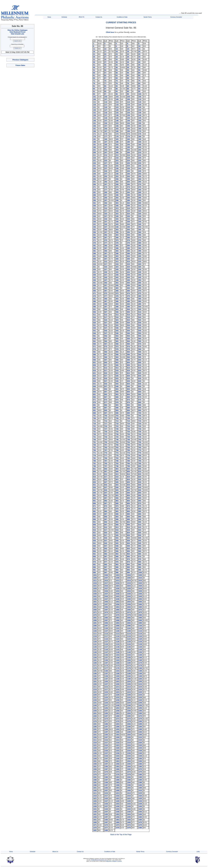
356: (95, 232)
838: (117, 487)
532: (106, 325)
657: (106, 392)
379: (129, 243)
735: (140, 432)
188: (117, 142)
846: (95, 493)
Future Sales (20, 65)
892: (106, 517)
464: (129, 288)
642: (106, 384)
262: (106, 182)
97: (106, 94)
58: (117, 73)
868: (117, 503)
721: (95, 426)
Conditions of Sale (122, 17)
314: (129, 208)
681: (95, 405)
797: (106, 466)
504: (129, 309)
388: (117, 248)
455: (140, 283)
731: (95, 432)
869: (129, 503)
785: (140, 458)
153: (117, 123)
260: (140, 179)
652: (106, 389)
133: (117, 113)
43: (117, 65)
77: (106, 83)
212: (106, 155)
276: (95, 190)
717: (106, 424)
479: (129, 296)
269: (129, 184)
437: (106, 275)
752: (106, 442)
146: (95, 121)
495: (140, 304)
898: (117, 519)
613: (117, 368)
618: (117, 371)
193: (117, 145)
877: (106, 509)
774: (129, 453)
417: (106, 264)
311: (95, 208)
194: (129, 145)
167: (106, 131)
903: (117, 522)
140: (140, 115)
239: (129, 169)
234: (129, 166)
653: (117, 389)
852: (106, 495)
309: (129, 206)
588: (117, 355)
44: (128, 65)
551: (95, 336)
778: (117, 456)
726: (95, 429)
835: (140, 485)
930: (140, 535)
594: (129, 357)
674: (129, 400)
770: (140, 450)
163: (117, 129)
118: (117, 105)
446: (95, 280)
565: (140, 341)
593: (117, 357)
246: (95, 174)
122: (106, 107)
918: (117, 530)
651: (95, 389)
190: (140, 142)
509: (129, 312)
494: (129, 304)
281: (95, 192)
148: (117, 121)
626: (95, 376)
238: (117, 169)
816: (95, 477)
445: (140, 278)
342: (106, 224)
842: (106, 490)
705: (140, 416)
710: (140, 418)
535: (140, 325)
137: (106, 115)
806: (95, 472)
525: (140, 320)
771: (95, 453)
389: (129, 248)
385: (140, 246)
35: (139, 60)
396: (95, 254)
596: (95, 360)
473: (117, 293)
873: (117, 506)
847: (106, 493)
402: (106, 256)
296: (95, 200)
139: (129, 115)
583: (117, 352)
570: (140, 344)
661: (95, 394)
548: (117, 333)
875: (140, 506)
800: (140, 466)
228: (117, 163)
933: (117, 538)
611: (95, 368)
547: (106, 333)
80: (139, 83)
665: (140, 394)
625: (140, 373)
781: (95, 458)
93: (117, 91)
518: (117, 317)
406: (95, 259)
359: (129, 232)
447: (106, 280)
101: (95, 97)
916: (95, 530)
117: (106, 105)
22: (106, 54)
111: (95, 102)
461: (95, 288)
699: (129, 413)
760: (140, 445)
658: (117, 392)
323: (117, 214)
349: (129, 227)
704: (129, 416)
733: (117, 432)
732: (106, 432)
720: (140, 424)
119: (129, 105)
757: (106, 445)
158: (117, 126)
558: (117, 339)
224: (129, 161)
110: (140, 99)
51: (94, 70)
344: (129, 224)
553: (117, 336)
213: (117, 155)
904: (129, 522)
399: (129, 254)
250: (140, 174)
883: (117, 511)
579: (129, 349)
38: (117, 62)
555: (140, 336)
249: (129, 174)
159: (129, 126)
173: (117, 134)
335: (140, 219)
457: (106, 285)
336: (95, 222)
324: (129, 214)
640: (140, 381)
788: (117, 461)
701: (95, 416)
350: (140, 227)
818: (117, 477)
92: (106, 91)
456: (95, 285)
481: (95, 299)
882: (106, 511)
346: (95, 227)
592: (106, 357)
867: (106, 503)
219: (129, 158)
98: (117, 94)
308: (117, 206)
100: (140, 94)
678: (117, 402)
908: (117, 525)
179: (129, 137)
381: (95, 246)
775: (140, 453)
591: (95, 357)
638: (117, 381)
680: (140, 402)
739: (129, 434)
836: (95, 487)
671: (95, 400)
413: (117, 262)
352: (106, 230)
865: (140, 501)
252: (106, 176)
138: (117, 115)
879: (129, 509)
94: (128, 91)
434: (129, 272)
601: (95, 363)
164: (129, 129)
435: (140, 272)
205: (140, 150)
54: (128, 70)
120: (140, 105)
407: (106, 259)
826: (95, 482)
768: (117, 450)
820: (140, 477)
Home (49, 17)
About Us (82, 17)
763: (117, 448)
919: (129, 530)
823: (117, 480)
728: (117, 429)
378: (117, 243)
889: (129, 514)
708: (117, 418)
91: (94, 91)
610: (140, 365)
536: (95, 328)
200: (140, 147)
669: (129, 397)
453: (117, 283)
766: (95, 450)
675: (140, 400)
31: (94, 60)
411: (95, 262)
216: (95, 158)
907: (106, 525)
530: (140, 323)
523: (117, 320)
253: (117, 176)
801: (95, 469)
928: (117, 535)
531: (95, 325)
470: (140, 291)
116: (95, 105)
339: (129, 222)
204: (129, 150)
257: (106, 179)
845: (140, 490)
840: (140, 487)
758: (117, 445)
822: (106, 480)
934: (129, 538)
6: (94, 46)
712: (106, 421)
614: (129, 368)
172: (106, 134)
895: (140, 517)
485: (140, 299)
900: (140, 519)
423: (117, 267)
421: (95, 267)
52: (106, 70)
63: (117, 75)
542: (106, 331)
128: (117, 110)
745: (140, 437)
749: (129, 440)
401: (95, 256)
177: (106, 137)
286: (95, 195)
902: (106, 522)
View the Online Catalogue (17, 30)
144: (129, 118)
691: (95, 410)
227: (106, 163)
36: (94, 62)
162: (106, 129)
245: (140, 171)
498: (117, 307)
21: (94, 54)
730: (140, 429)
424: (129, 267)
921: (95, 533)
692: (106, 410)
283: (117, 192)
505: (140, 309)
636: (95, 381)
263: (117, 182)
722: (106, 426)
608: (117, 365)
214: (129, 155)
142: (106, 118)
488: (117, 301)
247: (106, 174)
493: (117, 304)
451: (95, 283)
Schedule (64, 17)
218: (117, 158)
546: (95, 333)
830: (140, 482)
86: (94, 89)
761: (95, 448)
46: (94, 68)
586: (95, 355)
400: (140, 254)
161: (95, 129)
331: (95, 219)
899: (129, 519)
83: (117, 86)
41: (94, 65)
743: (117, 437)
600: (140, 360)
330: (140, 216)
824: (129, 480)
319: (129, 211)
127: (106, 110)
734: (129, 432)
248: (117, 174)
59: (128, 73)
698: (117, 413)
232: (106, 166)
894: (129, 517)
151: (95, 123)
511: (95, 315)
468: (117, 291)
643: (117, 384)
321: (95, 214)
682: (106, 405)
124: (129, 107)
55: (139, 70)
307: (106, 206)
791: (95, 464)
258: (117, 179)
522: (106, 320)
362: (106, 235)
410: (140, 259)
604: (129, 363)
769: (129, 450)
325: (140, 214)
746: (95, 440)
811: (95, 474)
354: (129, 230)
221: (95, 161)
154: (129, 123)
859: (129, 498)
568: (117, 344)
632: (106, 379)
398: (117, 254)
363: (117, 235)
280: (140, 190)
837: (106, 487)
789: (129, 461)
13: (117, 49)
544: (129, 331)
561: (95, 341)
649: (129, 386)
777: (106, 456)
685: (140, 405)
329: (129, 216)
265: (140, 182)
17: (106, 52)
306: (95, 206)
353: (117, 230)
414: (129, 262)
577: (106, 349)
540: (140, 328)
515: (140, 315)
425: (140, 267)
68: (117, 78)
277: (106, 190)
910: (140, 525)
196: (95, 147)
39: (128, 62)
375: (140, 240)
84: (128, 86)
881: (95, 511)
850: (140, 493)
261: (95, 182)
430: (140, 270)
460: (140, 285)
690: (140, 408)
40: (139, 62)
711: (95, 421)
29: (128, 57)
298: (117, 200)
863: (117, 501)
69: (128, 78)
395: (140, 251)
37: (106, 62)
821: (95, 480)
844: (129, 490)
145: (140, 118)
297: (106, 200)
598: (117, 360)
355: (140, 230)
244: (129, 171)
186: (95, 142)
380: (140, 243)
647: (106, 386)
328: (117, 216)
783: (117, 458)
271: (95, 187)
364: (129, 235)
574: (129, 347)
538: (117, 328)
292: (106, 198)
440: (140, 275)
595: (140, 357)
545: (140, 331)
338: (117, 222)
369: (129, 238)
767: (106, 450)
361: (95, 235)
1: (94, 44)
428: (117, 270)
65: (139, 75)
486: (95, 301)
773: (117, 453)
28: (117, 57)
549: (129, 333)
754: (129, 442)
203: (117, 150)
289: (129, 195)
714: (129, 421)
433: (117, 272)
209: (129, 153)
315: (140, 208)
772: (106, 453)
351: (95, 230)
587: (106, 355)
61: (94, 75)
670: (140, 397)
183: (117, 139)
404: (129, 256)
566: (95, 344)
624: (129, 373)
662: (106, 394)
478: (117, 296)
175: (140, 134)
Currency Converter (176, 17)
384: (129, 246)
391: (95, 251)
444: (129, 278)
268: (117, 184)
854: (129, 495)
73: (117, 81)
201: (95, 150)
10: (139, 46)
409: (129, 259)
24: (128, 54)
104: (129, 97)
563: (117, 341)
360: (140, 232)
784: (129, 458)
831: (95, 485)
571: (95, 347)
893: (117, 517)
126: (95, 110)
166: (95, 131)
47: (106, 68)
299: (129, 200)
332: (106, 219)
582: (106, 352)
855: (140, 495)
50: (139, 68)
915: (140, 527)
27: (106, 57)
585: (140, 352)
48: (117, 68)
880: (140, 509)
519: (129, 317)
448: (117, 280)
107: (106, 99)
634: (129, 379)
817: (106, 477)
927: (106, 535)
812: (106, 474)
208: (117, 153)
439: (129, 275)
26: (94, 57)
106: (95, 99)
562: (106, 341)
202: (106, 150)
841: (95, 490)
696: (95, 413)
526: (95, 323)
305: (140, 203)
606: (95, 365)
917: (106, 530)
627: (106, 376)
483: (117, 299)
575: (140, 347)
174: (129, 134)
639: (129, 381)
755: (140, 442)
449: (129, 280)
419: (129, 264)
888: (117, 514)
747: (106, 440)
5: (139, 44)
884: (129, 511)
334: (129, 219)
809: (129, 472)
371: (95, 240)
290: (140, 195)
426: (95, 270)
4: (128, 44)
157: (106, 126)
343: (117, 224)
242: (106, 171)
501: (95, 309)
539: (129, 328)
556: (95, 339)
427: (106, 270)
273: (117, 187)
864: (129, 501)
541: (95, 331)
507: (106, 312)
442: (106, 278)
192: (106, 145)
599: (129, 360)
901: (95, 522)
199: (129, 147)
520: (140, 317)
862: (106, 501)
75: (139, 81)
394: (129, 251)
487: (106, 301)
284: (129, 192)
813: (117, 474)
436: (95, 275)
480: (140, 296)
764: (129, 448)
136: (95, 115)
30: (139, 57)
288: (117, 195)
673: (117, 400)
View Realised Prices (17, 32)
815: (140, 474)
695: (140, 410)
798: (117, 466)
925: (140, 533)
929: (129, 535)
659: (129, 392)
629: (129, 376)
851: (95, 495)
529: (129, 323)
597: (106, 360)
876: (95, 509)
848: (117, 493)
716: (95, 424)
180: (140, 137)
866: (95, 503)
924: (129, 533)
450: (140, 280)
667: (106, 397)
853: (117, 495)
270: (140, 184)
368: (117, 238)
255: (140, 176)
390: (140, 248)
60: (139, 73)
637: (106, 381)
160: (140, 126)
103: (117, 97)
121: (95, 107)
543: (117, 331)
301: (95, 203)
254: (129, 176)
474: (129, 293)
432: (106, 272)
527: (106, 323)
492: (106, 304)
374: (129, 240)
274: (129, 187)
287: (106, 195)
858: (117, 498)
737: (106, 434)
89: (128, 89)
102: (106, 97)
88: (117, 89)
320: (140, 211)
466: (95, 291)
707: (106, 418)
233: (117, 166)
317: (106, 211)
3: (116, 44)
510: (140, 312)
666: (95, 397)
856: (95, 498)
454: (129, 283)
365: (140, 235)
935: (140, 538)
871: (95, 506)
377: (106, 243)
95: (139, 91)
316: (95, 211)
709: (129, 418)
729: (129, 429)
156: (95, 126)
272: (106, 187)
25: (139, 54)
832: (106, 485)
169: (129, 131)
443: (117, 278)
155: (140, 123)
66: (94, 78)
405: (140, 256)
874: (129, 506)
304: (129, 203)
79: (128, 83)
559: (129, 339)
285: (140, 192)
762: (106, 448)
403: (117, 256)
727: (106, 429)
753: (117, 442)
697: (106, 413)
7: (105, 46)
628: (117, 376)
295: (140, 198)
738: (117, 434)
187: (106, 142)
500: (140, 307)
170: (140, 131)
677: (106, 402)
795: (140, 464)
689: (129, 408)
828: (117, 482)
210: (140, 153)
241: (95, 171)
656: (95, 392)
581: (95, 352)
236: (95, 169)
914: (129, 527)
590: (140, 355)
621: (95, 373)
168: (117, 131)
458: (117, 285)
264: (129, 182)
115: (140, 102)
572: (106, 347)
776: (95, 456)
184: (129, 139)
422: (106, 267)
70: (139, 78)
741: (95, 437)
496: (95, 307)
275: (140, 187)
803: (117, 469)
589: (129, 355)
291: (95, 198)
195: (140, 145)
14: (128, 49)
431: (95, 272)
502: (106, 309)
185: (140, 139)
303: (117, 203)
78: (117, 83)
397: (106, 254)
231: (95, 166)
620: (140, 371)
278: (117, 190)
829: (129, 482)
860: (140, 498)
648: (117, 386)
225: (140, 161)
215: (140, 155)
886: (95, 514)
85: (139, 86)
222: (106, 161)
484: (129, 299)
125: (140, 107)
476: (95, 296)
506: (95, 312)
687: (106, 408)
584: (129, 352)
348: (117, 227)
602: (106, 363)
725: (140, 426)
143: (117, 118)
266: (95, 184)
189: (129, 142)
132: (106, 113)
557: (106, 339)
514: (129, 315)
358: (117, 232)
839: (129, 487)
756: (95, 445)
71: (94, 81)
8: (116, 46)
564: (129, 341)
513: (117, 315)
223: (117, 161)
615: (140, 368)
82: (106, 86)
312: (106, 208)
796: (95, 466)
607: (106, 365)
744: (129, 437)
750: (140, 440)
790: (140, 461)
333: (117, 219)
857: (106, 498)
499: (129, 307)
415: (140, 262)
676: (95, 402)
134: (129, 113)
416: (95, 264)
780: (140, 456)
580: (140, 349)
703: (117, 416)
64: (128, 75)
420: (140, 264)
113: (117, 102)
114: (129, 102)
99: (128, 94)
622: (106, 373)
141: (95, 118)
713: (117, 421)
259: (129, 179)
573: (117, 347)
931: (95, 538)
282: (106, 192)
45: (139, 65)
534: (129, 325)
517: (106, 317)
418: (117, 264)
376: (95, 243)
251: (95, 176)
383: (117, 246)
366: (95, 238)
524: (129, 320)
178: (117, 137)
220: (140, 158)
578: (117, 349)
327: (106, 216)
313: (117, 208)
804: (129, 469)
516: (95, 317)
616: (95, 371)
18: (117, 52)
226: (95, 163)
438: (117, 275)
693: (117, 410)
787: (106, 461)
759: (129, 445)
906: (95, 525)
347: (106, 227)
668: (117, 397)
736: (95, 434)
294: (129, 198)
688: (117, 408)
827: (106, 482)
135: (140, 113)
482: (106, 299)
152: (106, 123)
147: (106, 121)
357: (106, 232)
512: (106, 315)
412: (106, 262)
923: (117, 533)
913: (117, 527)
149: (129, 121)
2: (105, 44)
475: (140, 293)
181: (95, 139)
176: (95, 137)
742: (106, 437)
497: (106, 307)
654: (129, 389)
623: (117, 373)
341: (95, 224)
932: (106, 538)
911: (95, 527)
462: (106, 288)
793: (117, 464)
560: (140, 339)
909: (129, 525)
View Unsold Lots (18, 34)
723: (117, 426)
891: (95, 517)
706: (95, 418)
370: (140, 238)
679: (129, 402)
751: (95, 442)
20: (139, 52)
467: (106, 291)
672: (106, 400)
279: (129, 190)
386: (95, 248)
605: (140, 363)
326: (95, 216)
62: (106, 75)
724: (129, 426)
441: (95, 278)
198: (117, 147)
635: (140, 379)
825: (140, 480)
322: (106, 214)
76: (94, 83)
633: (117, 379)
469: (129, 291)
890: (140, 514)
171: (95, 134)
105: (140, 97)
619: (129, 371)
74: (128, 81)
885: (140, 511)
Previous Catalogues (20, 60)
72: (106, 81)
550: (140, 333)
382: (106, 246)
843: (117, 490)
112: (106, 102)
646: (95, 386)
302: (106, 203)
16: (94, 52)
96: (94, 94)
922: (106, 533)
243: (117, 171)
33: (117, 60)
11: (94, 49)
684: (129, 405)
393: (117, 251)
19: (128, 52)
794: (129, 464)
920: (140, 530)
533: (117, 325)
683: (117, 405)
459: (129, 285)
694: (129, 410)
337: (106, 222)
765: (140, 448)
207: (106, 153)
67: (106, 78)
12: (106, 49)
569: (129, 344)
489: (129, 301)
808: (117, 472)
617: (106, 371)
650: (140, 386)
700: (140, 413)
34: (128, 60)
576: (95, 349)
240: (140, 169)
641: (95, 384)
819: (129, 477)
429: (129, 270)
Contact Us (99, 17)
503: (117, 309)
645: (140, 384)
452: (106, 283)
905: (140, 522)
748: (117, 440)
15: (139, 49)
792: (106, 464)
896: (95, 519)
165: (140, 129)
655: (140, 389)
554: (129, 336)
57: (106, 73)
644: (129, 384)
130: (140, 110)
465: (140, 288)
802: (106, 469)
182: (106, 139)
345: (140, 224)
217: (106, 158)
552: (106, 336)
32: (106, 60)
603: (117, 363)
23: (117, 54)
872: (106, 506)
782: (106, 458)
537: (106, 328)
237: (106, 169)
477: (106, 296)
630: (140, 376)
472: (106, 293)
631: (95, 379)
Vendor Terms (148, 17)
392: (106, 251)
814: (129, 474)
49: (128, 68)
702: (106, 416)
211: (95, 155)
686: (95, 408)
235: (140, 166)
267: (106, 184)
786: (95, 461)
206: (95, 153)
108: (117, 99)
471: (95, 293)
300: (140, 200)
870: (140, 503)
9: (128, 46)
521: (95, 320)
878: (117, 509)
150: (140, 121)
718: (117, 424)
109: (129, 99)
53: (117, 70)
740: (140, 434)
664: (129, 394)
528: (117, 323)
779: (129, 456)
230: (140, 163)
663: (117, 394)
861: (95, 501)
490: (140, 301)
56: (94, 73)
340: (140, 222)
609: (129, 365)
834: (129, 485)
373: (117, 240)
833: (117, 485)
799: (129, 466)
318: (117, 211)
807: (106, 472)
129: (129, 110)
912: (106, 527)
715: (140, 421)
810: (140, 472)
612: (106, 368)
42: (106, 65)
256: (95, 179)
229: (129, 163)
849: (129, 493)
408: (117, 259)
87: (106, 89)
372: (106, 240)
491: (95, 304)
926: (95, 535)
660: (140, 392)
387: (106, 248)
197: (106, 147)
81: (94, 86)
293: (117, 198)
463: (117, 288)
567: (106, 344)
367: (106, 238)
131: (95, 113)
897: (106, 519)
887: (106, 514)
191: (95, 145)
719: (129, 424)
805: (140, 469)
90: (139, 89)
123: (117, 107)
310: (140, 206)
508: (117, 312)
